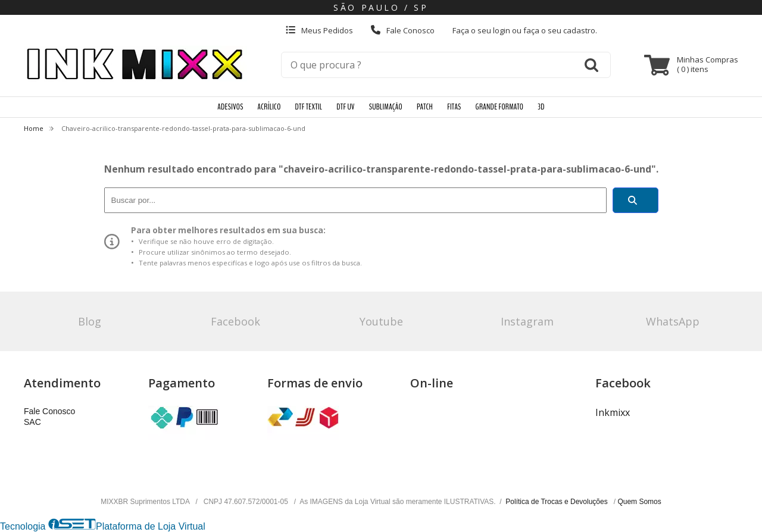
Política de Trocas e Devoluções (558, 502)
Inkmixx (613, 412)
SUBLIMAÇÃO (386, 107)
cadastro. (580, 30)
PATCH (425, 107)
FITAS (454, 107)
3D (541, 107)
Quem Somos (639, 502)
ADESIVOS (230, 107)
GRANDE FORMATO (500, 107)
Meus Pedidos (319, 30)
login (502, 30)
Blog (90, 321)
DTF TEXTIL (309, 107)
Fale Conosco (403, 30)
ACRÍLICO (269, 107)
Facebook (235, 321)
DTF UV (345, 107)
